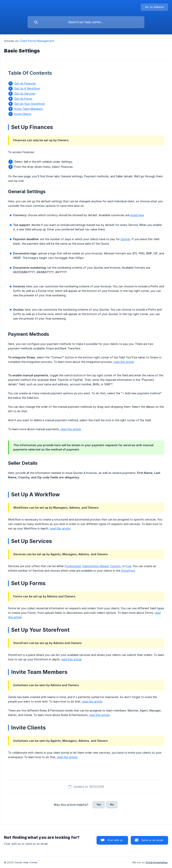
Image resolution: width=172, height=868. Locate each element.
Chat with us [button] (115, 840)
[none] (154, 7)
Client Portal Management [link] (37, 41)
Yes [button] (99, 804)
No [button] (112, 804)
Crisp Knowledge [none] (157, 862)
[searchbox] (86, 22)
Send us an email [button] (152, 840)
